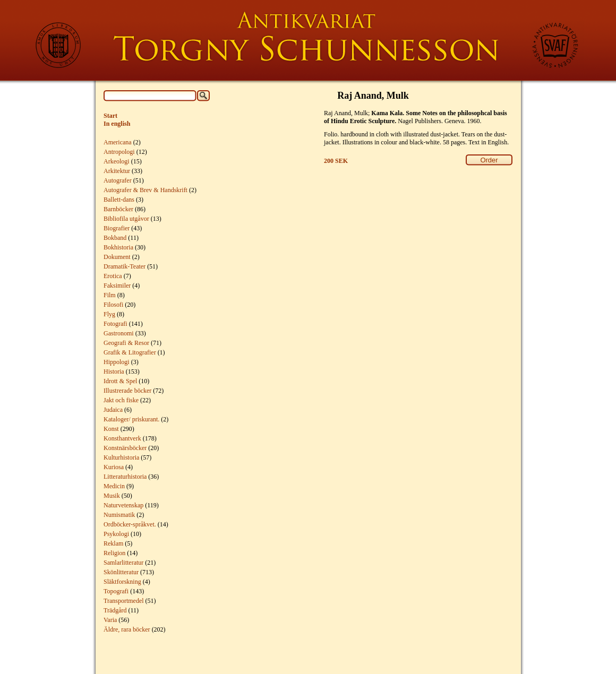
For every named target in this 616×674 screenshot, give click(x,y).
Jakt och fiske (121, 400)
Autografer (118, 180)
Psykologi (116, 534)
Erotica (113, 276)
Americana (118, 142)
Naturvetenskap (123, 505)
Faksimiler (117, 286)
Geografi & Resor (126, 343)
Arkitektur (117, 171)
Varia (110, 620)
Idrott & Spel (120, 381)
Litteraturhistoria (125, 477)
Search (203, 96)
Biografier (117, 228)
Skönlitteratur (121, 572)
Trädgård (115, 610)
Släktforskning (122, 582)
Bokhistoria (118, 247)
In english (117, 124)
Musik (112, 496)
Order (489, 160)
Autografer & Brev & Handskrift (146, 190)
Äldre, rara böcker (127, 629)
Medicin (114, 486)
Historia (114, 371)
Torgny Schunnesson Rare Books (308, 40)
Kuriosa (114, 467)
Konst (111, 429)
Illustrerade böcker (127, 391)
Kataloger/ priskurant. (131, 419)
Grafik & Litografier (130, 352)
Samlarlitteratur (123, 563)
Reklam (113, 543)
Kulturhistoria (121, 457)
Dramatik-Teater (125, 266)
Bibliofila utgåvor (126, 219)
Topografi (116, 591)
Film (110, 295)
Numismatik (119, 515)
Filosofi (113, 305)
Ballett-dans (119, 200)
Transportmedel (124, 601)
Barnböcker (118, 209)
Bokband (115, 238)
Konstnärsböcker (125, 448)
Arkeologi (117, 161)
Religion (114, 553)
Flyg (109, 314)
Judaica (113, 410)
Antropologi (119, 152)
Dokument (117, 257)
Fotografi (115, 324)
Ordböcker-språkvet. (130, 524)
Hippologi (117, 362)
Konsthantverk (122, 438)
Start (110, 116)
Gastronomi (119, 333)
